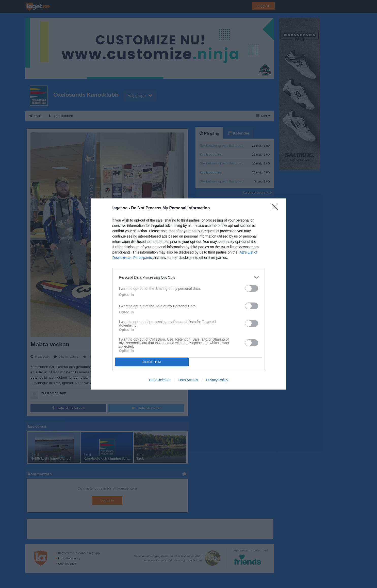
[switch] (252, 288)
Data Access (188, 380)
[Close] (276, 208)
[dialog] (189, 294)
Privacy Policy (217, 380)
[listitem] (189, 277)
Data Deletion (160, 380)
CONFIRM (152, 362)
